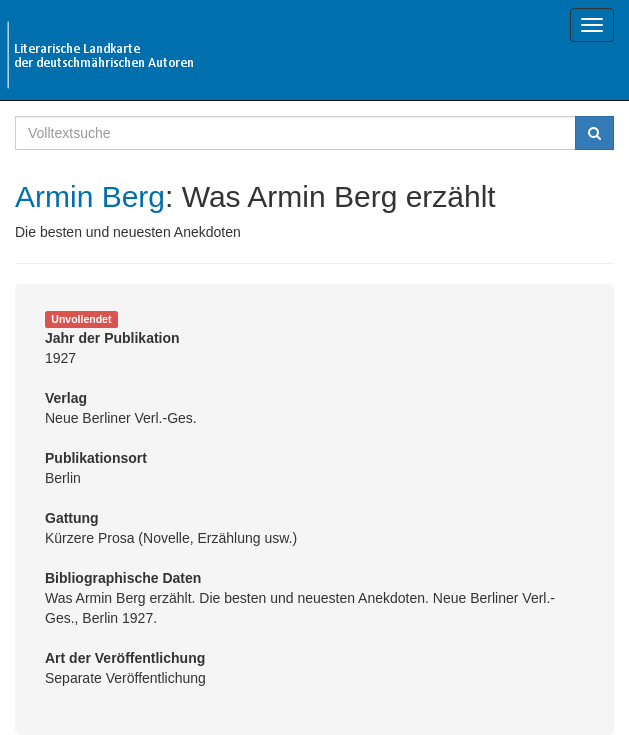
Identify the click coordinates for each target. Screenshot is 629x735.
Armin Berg (90, 196)
